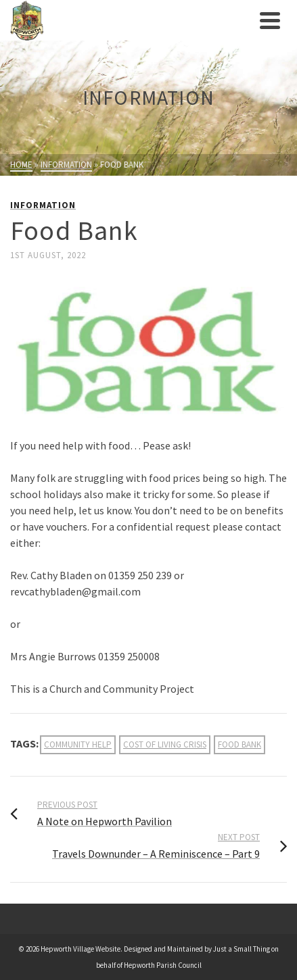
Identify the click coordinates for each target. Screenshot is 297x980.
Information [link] (43, 205)
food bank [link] (239, 744)
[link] (132, 20)
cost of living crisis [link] (165, 744)
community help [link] (78, 744)
